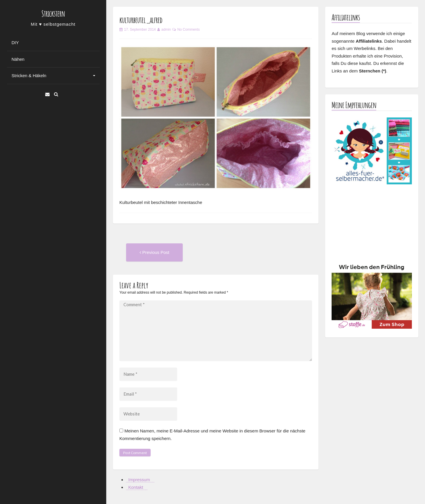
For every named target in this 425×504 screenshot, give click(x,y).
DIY (15, 43)
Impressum (139, 480)
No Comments (188, 30)
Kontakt (136, 487)
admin (166, 30)
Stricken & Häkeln (29, 76)
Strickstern (53, 14)
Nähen (18, 59)
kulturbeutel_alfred (141, 20)
